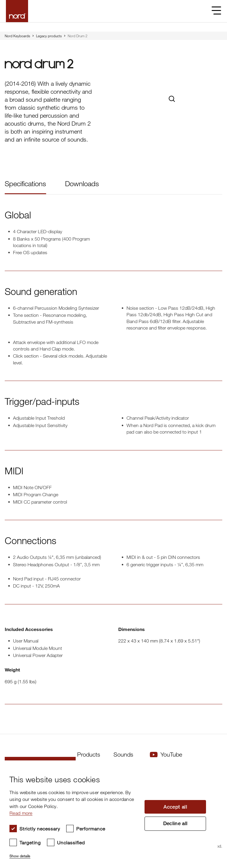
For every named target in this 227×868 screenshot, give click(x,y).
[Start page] (17, 11)
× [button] (211, 767)
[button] (74, 854)
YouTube (166, 754)
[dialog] (109, 814)
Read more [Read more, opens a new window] (21, 813)
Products (89, 754)
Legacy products (49, 36)
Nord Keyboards (17, 36)
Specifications (25, 183)
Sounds (123, 754)
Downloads (82, 183)
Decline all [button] (175, 824)
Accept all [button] (175, 806)
